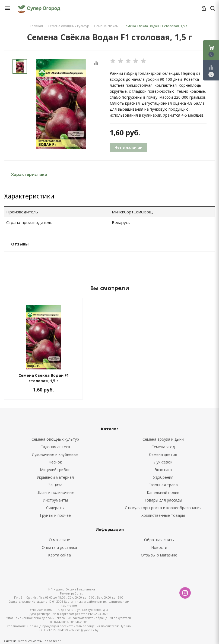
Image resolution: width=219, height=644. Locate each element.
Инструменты (55, 500)
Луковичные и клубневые (55, 454)
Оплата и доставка (59, 547)
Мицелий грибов (55, 470)
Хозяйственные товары (163, 515)
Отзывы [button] (20, 244)
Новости (159, 547)
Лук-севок (163, 462)
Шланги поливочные (55, 492)
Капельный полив (163, 492)
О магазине (59, 540)
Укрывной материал (55, 477)
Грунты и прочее (55, 515)
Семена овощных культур (55, 439)
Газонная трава (163, 485)
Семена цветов (163, 454)
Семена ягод (163, 447)
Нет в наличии (128, 147)
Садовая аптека (55, 447)
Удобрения (163, 477)
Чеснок (55, 462)
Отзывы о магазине (159, 555)
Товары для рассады (163, 500)
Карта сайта (59, 555)
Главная (36, 26)
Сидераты (55, 508)
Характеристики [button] (29, 174)
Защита (55, 485)
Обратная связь (159, 540)
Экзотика (163, 470)
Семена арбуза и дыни (163, 439)
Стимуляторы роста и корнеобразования (163, 508)
